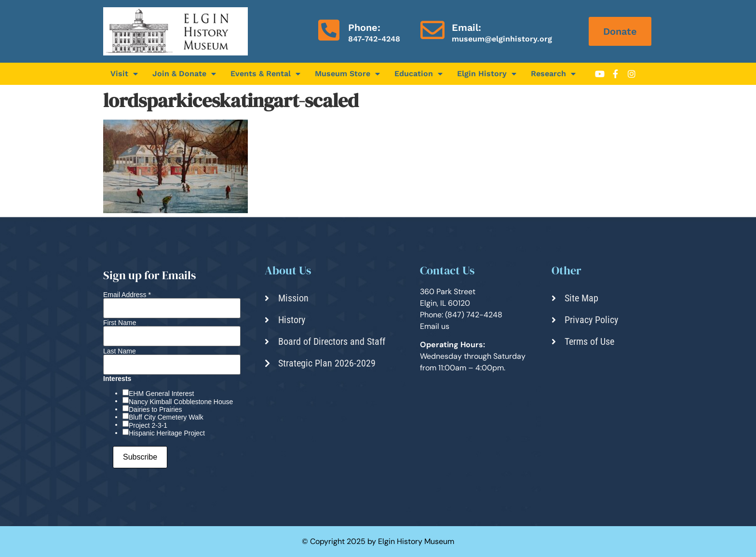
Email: (466, 27)
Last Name (120, 351)
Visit (124, 74)
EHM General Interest (161, 394)
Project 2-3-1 (148, 425)
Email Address (127, 295)
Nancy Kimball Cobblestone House (181, 402)
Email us (435, 326)
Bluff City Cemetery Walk (166, 417)
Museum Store (347, 74)
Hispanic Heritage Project (167, 433)
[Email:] (432, 30)
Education (418, 74)
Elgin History (487, 74)
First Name (120, 323)
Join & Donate (184, 74)
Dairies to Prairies (155, 409)
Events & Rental (265, 74)
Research (553, 74)
